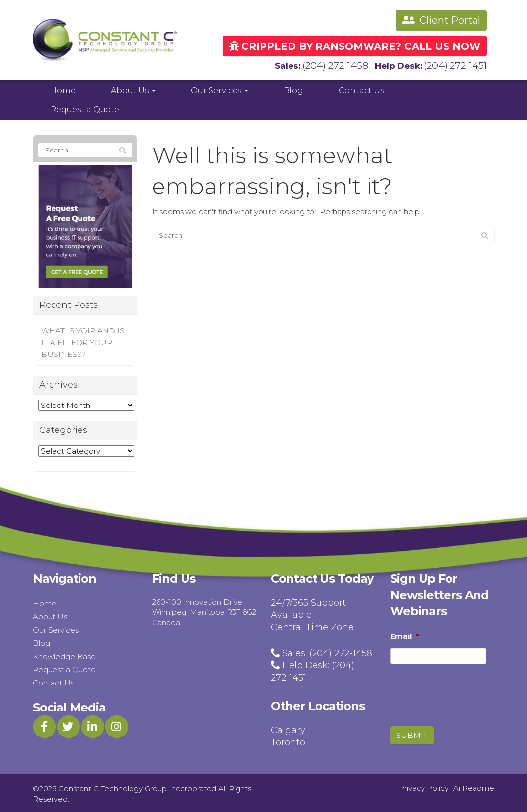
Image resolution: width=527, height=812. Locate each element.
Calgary (288, 728)
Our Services (220, 89)
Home (63, 89)
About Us (133, 89)
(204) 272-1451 (459, 64)
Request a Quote (85, 108)
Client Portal (441, 20)
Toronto (288, 741)
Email (405, 635)
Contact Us (361, 89)
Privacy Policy (424, 786)
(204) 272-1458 (345, 64)
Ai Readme (474, 786)
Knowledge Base (64, 654)
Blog (293, 89)
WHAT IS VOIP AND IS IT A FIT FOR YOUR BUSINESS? (83, 341)
